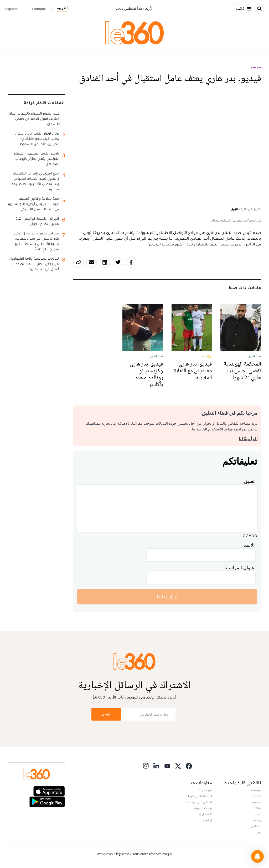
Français (39, 9)
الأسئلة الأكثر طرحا (200, 796)
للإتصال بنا (205, 814)
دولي (258, 832)
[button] (257, 856)
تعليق (249, 481)
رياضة (257, 820)
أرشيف (208, 820)
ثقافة (258, 808)
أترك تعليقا (167, 597)
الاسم (249, 545)
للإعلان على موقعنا (200, 802)
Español (12, 9)
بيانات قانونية (203, 808)
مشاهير (256, 826)
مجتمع (256, 67)
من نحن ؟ (206, 790)
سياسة (256, 790)
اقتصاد (257, 796)
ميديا (258, 814)
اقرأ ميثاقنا (248, 439)
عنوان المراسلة (240, 567)
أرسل (106, 714)
